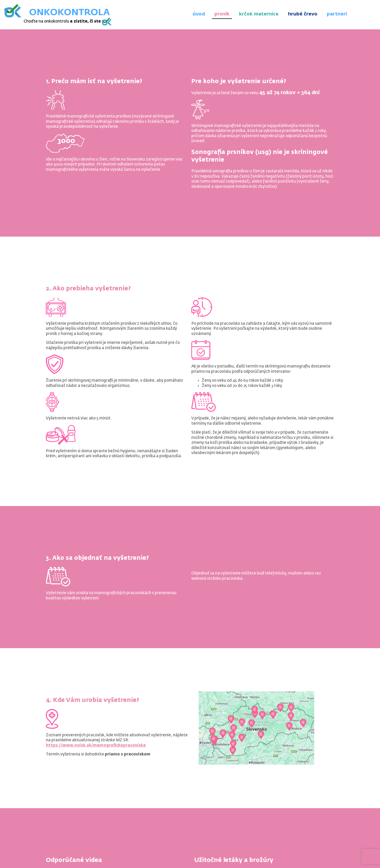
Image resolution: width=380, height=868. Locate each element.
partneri (337, 14)
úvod (199, 14)
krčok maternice (259, 14)
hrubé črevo (303, 14)
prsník (222, 14)
